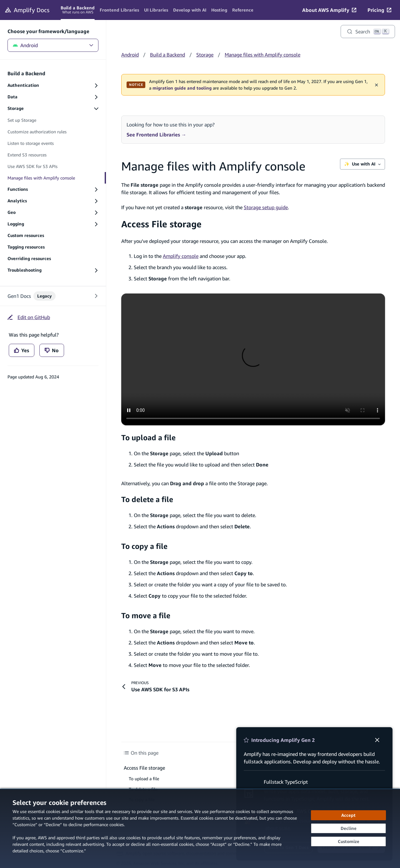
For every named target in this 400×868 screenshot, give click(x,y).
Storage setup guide (266, 207)
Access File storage (161, 224)
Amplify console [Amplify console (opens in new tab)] (181, 256)
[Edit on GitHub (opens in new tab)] (29, 317)
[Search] (368, 32)
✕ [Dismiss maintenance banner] (376, 85)
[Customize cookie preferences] (348, 841)
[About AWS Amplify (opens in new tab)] (329, 10)
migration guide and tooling (182, 88)
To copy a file (144, 546)
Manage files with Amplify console (262, 55)
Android (53, 45)
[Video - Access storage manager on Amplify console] (253, 359)
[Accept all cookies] (348, 815)
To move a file (146, 615)
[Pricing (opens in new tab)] (379, 10)
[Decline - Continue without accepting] (348, 828)
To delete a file (147, 499)
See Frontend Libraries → (156, 135)
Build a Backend (167, 55)
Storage (205, 55)
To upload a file (148, 437)
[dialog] (200, 828)
